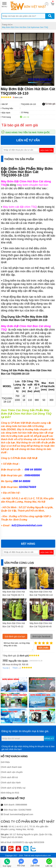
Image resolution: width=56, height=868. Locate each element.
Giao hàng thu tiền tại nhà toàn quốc (28, 132)
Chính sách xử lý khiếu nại (13, 788)
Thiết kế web (29, 856)
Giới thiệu (5, 762)
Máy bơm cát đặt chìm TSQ (20, 207)
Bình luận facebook (42, 637)
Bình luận (18, 98)
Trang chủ (6, 25)
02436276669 (25, 810)
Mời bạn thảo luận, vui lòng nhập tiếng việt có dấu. (18, 646)
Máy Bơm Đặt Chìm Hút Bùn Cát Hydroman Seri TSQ (25, 27)
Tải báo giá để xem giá (20, 125)
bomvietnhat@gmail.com (22, 814)
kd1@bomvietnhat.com (27, 525)
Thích (14, 668)
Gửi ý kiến (43, 648)
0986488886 (21, 805)
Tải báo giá (49, 104)
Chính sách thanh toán (11, 767)
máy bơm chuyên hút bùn (32, 185)
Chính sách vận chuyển (12, 772)
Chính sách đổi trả (9, 777)
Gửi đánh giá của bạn (15, 637)
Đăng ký (49, 739)
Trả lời (6, 668)
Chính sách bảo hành (11, 783)
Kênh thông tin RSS (10, 793)
